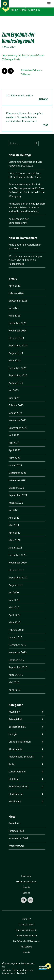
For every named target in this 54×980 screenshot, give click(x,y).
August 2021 (16, 498)
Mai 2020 (14, 603)
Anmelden (14, 819)
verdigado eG (20, 969)
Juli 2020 (14, 588)
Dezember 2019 (17, 640)
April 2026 (15, 281)
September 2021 (18, 491)
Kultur (12, 760)
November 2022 (18, 416)
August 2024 (16, 349)
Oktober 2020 (16, 566)
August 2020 (16, 581)
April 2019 (15, 685)
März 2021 (14, 536)
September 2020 (18, 573)
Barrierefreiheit (17, 722)
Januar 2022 (15, 461)
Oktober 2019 (16, 655)
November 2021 (18, 476)
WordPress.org (17, 841)
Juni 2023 (14, 393)
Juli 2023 (14, 386)
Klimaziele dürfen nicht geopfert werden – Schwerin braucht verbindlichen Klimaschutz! (27, 115)
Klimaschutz (15, 745)
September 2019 (18, 663)
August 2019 (16, 670)
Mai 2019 (14, 678)
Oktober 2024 (16, 334)
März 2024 (14, 356)
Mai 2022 (14, 438)
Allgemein (14, 707)
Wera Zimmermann (19, 252)
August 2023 (16, 378)
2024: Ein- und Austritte (27, 93)
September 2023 (18, 371)
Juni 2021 (14, 513)
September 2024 (18, 341)
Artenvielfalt (16, 715)
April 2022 (15, 446)
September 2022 (18, 423)
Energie (13, 730)
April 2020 (15, 610)
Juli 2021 (14, 506)
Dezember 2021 (17, 468)
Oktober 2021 (16, 483)
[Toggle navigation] (49, 20)
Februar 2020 (16, 625)
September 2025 (18, 296)
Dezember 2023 (17, 363)
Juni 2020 (14, 595)
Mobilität (14, 775)
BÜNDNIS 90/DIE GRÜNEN (26, 6)
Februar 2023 (16, 401)
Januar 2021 (15, 543)
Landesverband (17, 767)
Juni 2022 (14, 431)
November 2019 (18, 648)
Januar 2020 (15, 633)
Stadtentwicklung (18, 782)
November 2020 (18, 558)
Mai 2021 (14, 521)
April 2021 (15, 528)
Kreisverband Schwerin (25, 10)
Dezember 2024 (17, 319)
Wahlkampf (26, 70)
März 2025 (14, 311)
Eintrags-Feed (16, 826)
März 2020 (14, 618)
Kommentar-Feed (18, 834)
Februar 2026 (16, 289)
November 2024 (18, 326)
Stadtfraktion (16, 790)
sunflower (24, 966)
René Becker (15, 240)
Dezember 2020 (17, 551)
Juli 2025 (14, 304)
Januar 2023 (15, 408)
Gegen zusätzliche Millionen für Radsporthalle (25, 255)
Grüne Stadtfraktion (20, 737)
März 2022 (14, 453)
